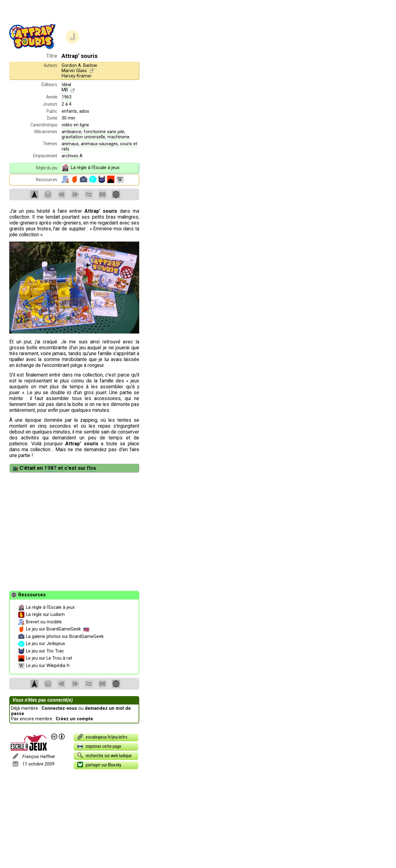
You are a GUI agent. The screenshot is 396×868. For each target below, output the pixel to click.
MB (65, 90)
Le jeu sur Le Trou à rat (45, 658)
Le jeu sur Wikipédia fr (44, 666)
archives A (72, 156)
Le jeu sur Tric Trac (41, 651)
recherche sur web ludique (104, 755)
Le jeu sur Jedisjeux (42, 644)
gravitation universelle (83, 137)
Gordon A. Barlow (79, 65)
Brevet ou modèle (40, 622)
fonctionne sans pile (104, 132)
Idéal (66, 85)
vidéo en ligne (75, 125)
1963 (67, 97)
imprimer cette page (99, 746)
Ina (93, 468)
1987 (50, 468)
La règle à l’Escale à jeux (90, 168)
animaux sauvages (99, 144)
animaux (70, 144)
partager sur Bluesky (99, 765)
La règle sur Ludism (41, 615)
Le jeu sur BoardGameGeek (54, 629)
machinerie (118, 137)
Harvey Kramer (77, 76)
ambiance (71, 132)
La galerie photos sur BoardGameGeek (61, 637)
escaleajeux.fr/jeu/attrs (102, 737)
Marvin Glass (74, 71)
